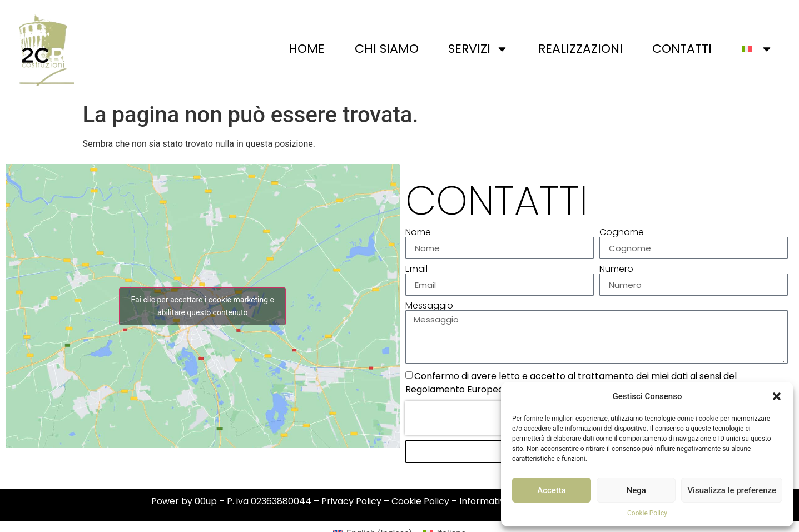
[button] (777, 396)
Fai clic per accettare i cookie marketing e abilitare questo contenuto (203, 306)
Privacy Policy (351, 501)
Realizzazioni (580, 49)
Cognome (622, 232)
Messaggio (429, 306)
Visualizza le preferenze (732, 490)
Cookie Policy (647, 513)
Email (416, 269)
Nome (418, 232)
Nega (636, 490)
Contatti (682, 49)
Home (307, 49)
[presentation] (477, 418)
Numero (616, 269)
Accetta (552, 490)
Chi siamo (387, 49)
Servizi (478, 49)
